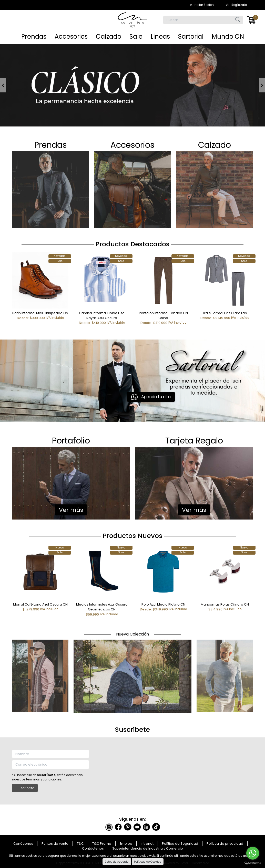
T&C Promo (102, 844)
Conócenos (23, 844)
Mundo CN (228, 36)
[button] (202, 5)
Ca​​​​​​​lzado (215, 145)
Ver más (71, 510)
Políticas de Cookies (148, 862)
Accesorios (71, 36)
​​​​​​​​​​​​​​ (50, 189)
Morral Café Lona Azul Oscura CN (40, 604)
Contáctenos (93, 848)
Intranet (147, 844)
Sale (136, 36)
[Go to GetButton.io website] (253, 863)
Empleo (126, 844)
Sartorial (191, 36)
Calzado (109, 36)
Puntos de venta (55, 844)
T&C (80, 844)
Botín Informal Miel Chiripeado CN (40, 313)
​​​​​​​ (215, 189)
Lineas (160, 36)
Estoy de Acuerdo (117, 862)
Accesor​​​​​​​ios (132, 145)
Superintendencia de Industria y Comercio (148, 848)
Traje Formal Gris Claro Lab (225, 313)
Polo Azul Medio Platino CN (163, 604)
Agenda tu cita (151, 397)
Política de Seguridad (180, 844)
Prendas (34, 36)
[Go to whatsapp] (253, 853)
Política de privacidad (225, 844)
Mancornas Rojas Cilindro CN (225, 604)
